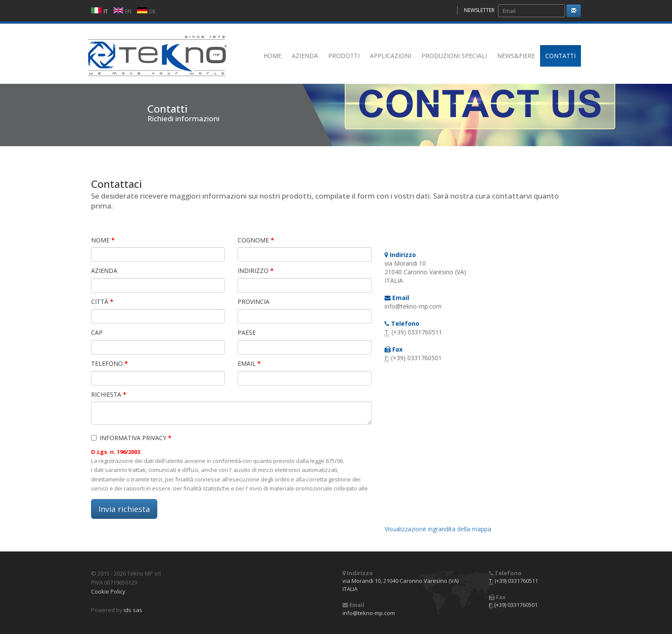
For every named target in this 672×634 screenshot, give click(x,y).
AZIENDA (305, 56)
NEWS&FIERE (516, 56)
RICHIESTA (109, 394)
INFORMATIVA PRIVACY (131, 438)
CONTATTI (561, 56)
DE (152, 11)
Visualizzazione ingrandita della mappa (438, 529)
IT (106, 11)
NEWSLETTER (479, 10)
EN (128, 11)
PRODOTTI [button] (344, 56)
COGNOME (256, 240)
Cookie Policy (108, 591)
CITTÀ (102, 302)
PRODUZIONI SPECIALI (454, 56)
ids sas (133, 610)
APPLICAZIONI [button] (391, 56)
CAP (97, 332)
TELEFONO (110, 363)
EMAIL (249, 363)
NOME (103, 240)
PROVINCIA (254, 302)
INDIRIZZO (256, 271)
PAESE (247, 332)
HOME (272, 56)
